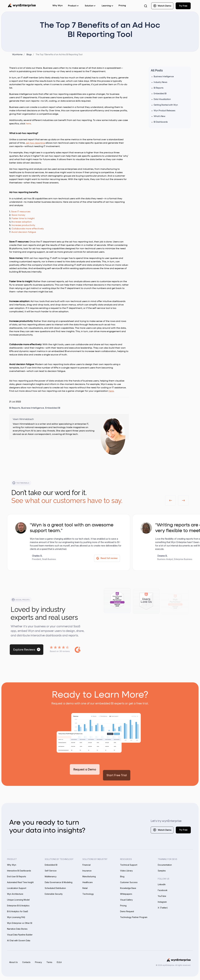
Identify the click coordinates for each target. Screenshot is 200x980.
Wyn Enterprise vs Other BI (20, 923)
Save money (18, 215)
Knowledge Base (128, 888)
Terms (49, 962)
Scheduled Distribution (55, 888)
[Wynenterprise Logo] (22, 5)
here (28, 124)
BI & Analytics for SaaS (18, 911)
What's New (159, 116)
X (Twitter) (163, 908)
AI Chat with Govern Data (19, 940)
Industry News (160, 82)
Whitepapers (126, 894)
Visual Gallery (126, 900)
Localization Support (17, 888)
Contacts (26, 962)
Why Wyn (12, 865)
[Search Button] (146, 6)
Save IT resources (21, 212)
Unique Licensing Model (18, 900)
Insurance (87, 871)
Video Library (126, 871)
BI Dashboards (161, 122)
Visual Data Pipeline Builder (20, 935)
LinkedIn (162, 884)
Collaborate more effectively (28, 229)
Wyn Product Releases (165, 111)
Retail (85, 888)
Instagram (162, 902)
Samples (162, 871)
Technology (88, 894)
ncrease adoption (22, 222)
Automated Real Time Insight (20, 882)
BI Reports (15, 408)
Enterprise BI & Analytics (18, 906)
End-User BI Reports (17, 876)
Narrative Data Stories (17, 929)
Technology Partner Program (134, 917)
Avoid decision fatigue (24, 232)
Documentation (165, 865)
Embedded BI (53, 408)
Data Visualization (162, 99)
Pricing (122, 6)
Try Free (183, 830)
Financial (86, 865)
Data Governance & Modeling (59, 882)
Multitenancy (51, 876)
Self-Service (51, 871)
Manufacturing (89, 876)
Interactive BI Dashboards (19, 871)
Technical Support (129, 865)
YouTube (162, 896)
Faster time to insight (23, 219)
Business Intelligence (33, 408)
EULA (59, 962)
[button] (170, 500)
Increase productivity (23, 225)
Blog (122, 876)
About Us (13, 962)
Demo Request (127, 911)
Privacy (38, 962)
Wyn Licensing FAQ (16, 917)
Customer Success (129, 882)
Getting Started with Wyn (166, 105)
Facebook (163, 890)
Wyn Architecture (15, 894)
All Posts (157, 70)
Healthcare (88, 882)
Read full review (107, 558)
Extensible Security (54, 894)
